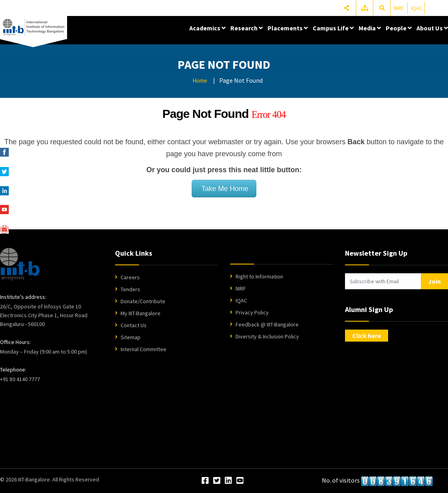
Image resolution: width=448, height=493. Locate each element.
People (399, 28)
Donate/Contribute (143, 301)
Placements (288, 28)
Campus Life (333, 28)
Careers (130, 277)
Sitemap (131, 337)
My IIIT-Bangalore (141, 313)
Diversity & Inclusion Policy (267, 336)
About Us (432, 28)
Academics (207, 28)
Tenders (130, 289)
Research (247, 28)
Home (200, 81)
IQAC (417, 8)
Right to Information (259, 276)
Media (370, 28)
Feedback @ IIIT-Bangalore (267, 324)
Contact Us (134, 325)
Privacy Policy (252, 312)
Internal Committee (144, 349)
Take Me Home (224, 189)
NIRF (399, 8)
